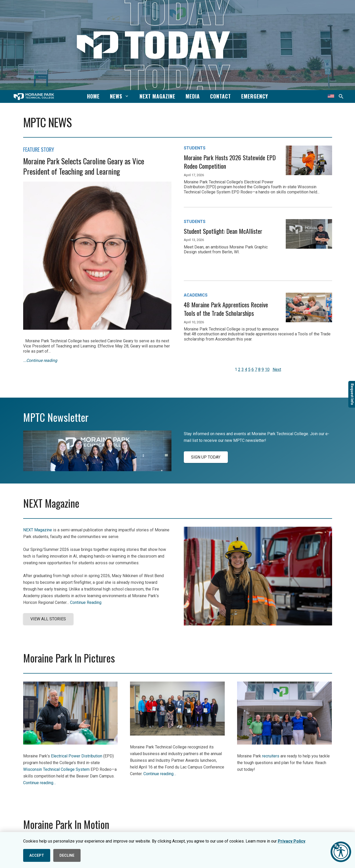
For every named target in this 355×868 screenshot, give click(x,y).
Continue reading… (40, 783)
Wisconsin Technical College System (56, 769)
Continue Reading (86, 602)
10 (267, 369)
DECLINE (67, 855)
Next (277, 369)
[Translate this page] (331, 96)
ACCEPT (37, 855)
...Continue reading (40, 360)
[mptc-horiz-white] (34, 97)
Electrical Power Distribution (77, 756)
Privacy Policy (292, 841)
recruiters (271, 756)
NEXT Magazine (38, 530)
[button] (126, 96)
